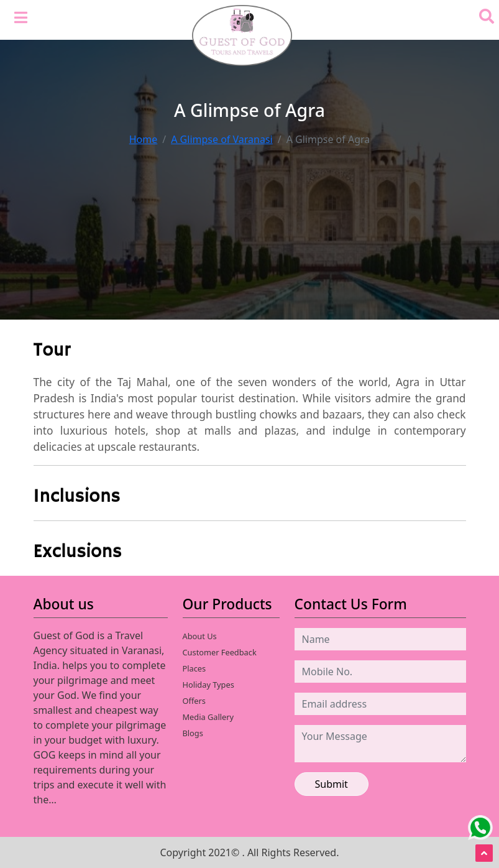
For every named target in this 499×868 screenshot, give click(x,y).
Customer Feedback (220, 652)
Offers (194, 701)
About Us (200, 636)
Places (195, 668)
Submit (332, 784)
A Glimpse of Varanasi (222, 139)
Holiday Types (208, 685)
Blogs (193, 733)
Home (144, 139)
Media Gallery (208, 717)
